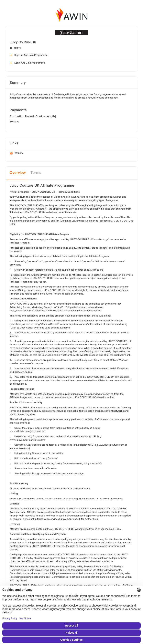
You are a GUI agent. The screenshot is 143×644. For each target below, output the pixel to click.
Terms (36, 173)
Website (17, 153)
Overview (18, 173)
